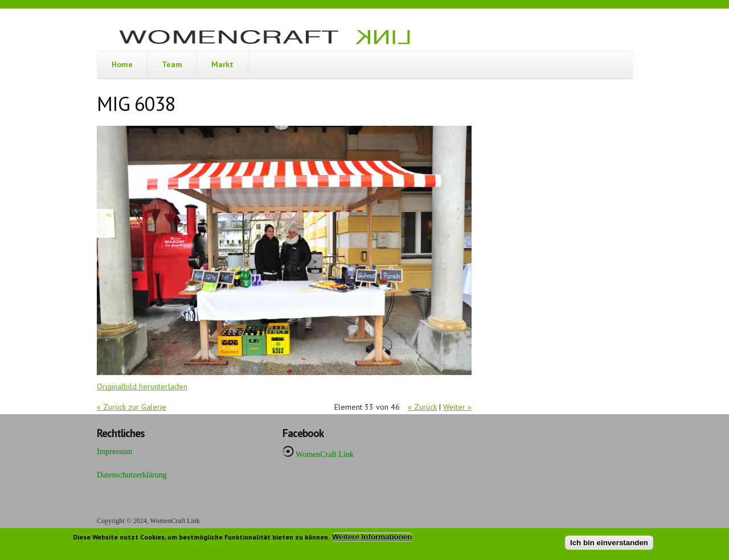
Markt (222, 64)
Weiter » (457, 407)
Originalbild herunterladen (142, 386)
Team (172, 64)
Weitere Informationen (372, 539)
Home (122, 64)
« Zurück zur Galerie (132, 407)
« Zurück (422, 407)
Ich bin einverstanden (609, 545)
